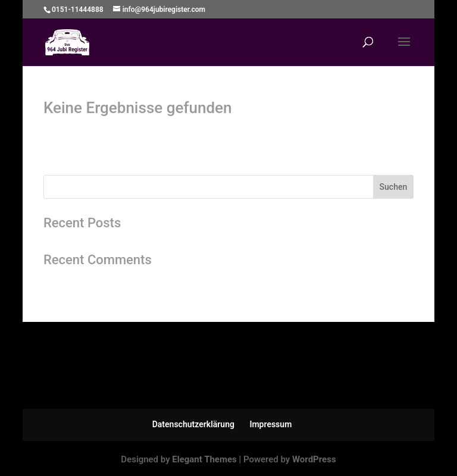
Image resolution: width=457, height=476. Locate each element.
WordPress (314, 459)
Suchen (394, 187)
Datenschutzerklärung (193, 424)
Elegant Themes (204, 459)
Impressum (270, 424)
